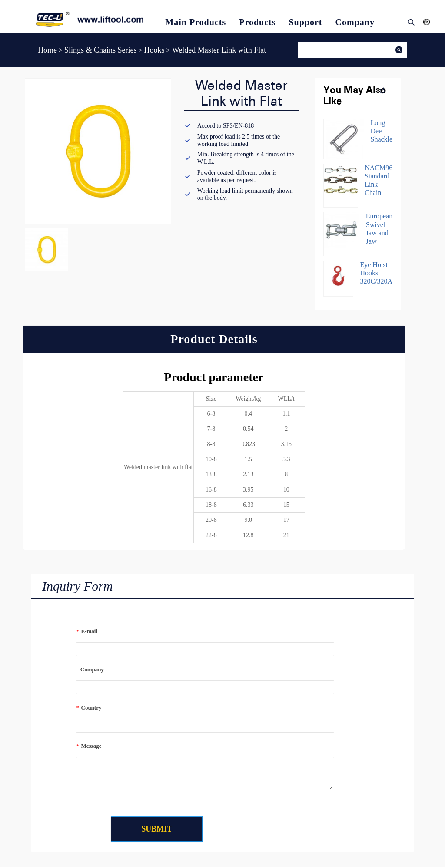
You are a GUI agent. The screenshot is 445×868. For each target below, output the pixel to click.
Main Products (196, 22)
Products (257, 22)
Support (306, 22)
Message (89, 746)
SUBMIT (162, 829)
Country (89, 708)
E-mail (87, 631)
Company (355, 22)
